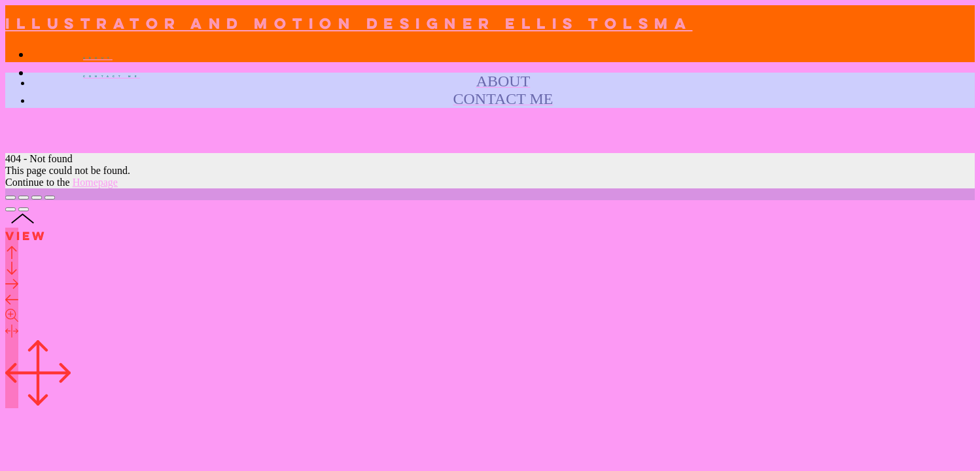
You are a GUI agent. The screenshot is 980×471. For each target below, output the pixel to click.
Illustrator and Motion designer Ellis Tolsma (349, 25)
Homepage (95, 182)
